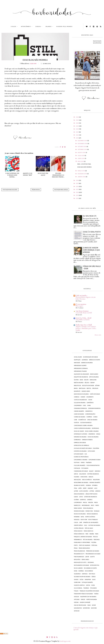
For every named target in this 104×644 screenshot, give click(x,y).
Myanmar (77, 517)
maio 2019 (81, 161)
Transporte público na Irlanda (83, 594)
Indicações (77, 480)
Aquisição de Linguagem (81, 374)
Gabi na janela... (82, 296)
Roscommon (89, 571)
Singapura (88, 579)
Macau (85, 502)
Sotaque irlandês (87, 582)
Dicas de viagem (79, 431)
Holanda (77, 477)
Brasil (76, 388)
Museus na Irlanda (80, 514)
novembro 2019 (83, 144)
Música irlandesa (92, 514)
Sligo (94, 579)
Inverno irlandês (95, 482)
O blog (13, 26)
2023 (77, 126)
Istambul (95, 485)
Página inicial (36, 190)
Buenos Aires (86, 391)
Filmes (83, 463)
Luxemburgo (78, 502)
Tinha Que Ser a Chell (84, 325)
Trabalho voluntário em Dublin (89, 591)
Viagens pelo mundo (64, 26)
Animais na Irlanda (87, 363)
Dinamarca (92, 434)
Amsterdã (77, 363)
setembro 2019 (82, 149)
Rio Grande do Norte (90, 568)
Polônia (94, 542)
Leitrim (76, 491)
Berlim (92, 383)
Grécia (76, 474)
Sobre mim (33, 64)
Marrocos (77, 505)
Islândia (88, 485)
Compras (89, 417)
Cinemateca (89, 411)
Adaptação (77, 360)
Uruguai (76, 597)
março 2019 (81, 171)
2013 (77, 195)
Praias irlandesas (79, 551)
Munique (97, 511)
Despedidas (95, 428)
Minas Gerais (78, 508)
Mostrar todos (98, 335)
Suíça (93, 585)
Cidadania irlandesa (94, 408)
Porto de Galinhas (85, 545)
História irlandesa (93, 474)
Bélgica (87, 383)
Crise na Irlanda (92, 420)
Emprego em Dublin (80, 443)
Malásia (91, 502)
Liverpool (83, 500)
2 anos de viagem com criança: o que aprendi (91, 250)
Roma (76, 571)
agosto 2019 (82, 153)
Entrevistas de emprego (82, 445)
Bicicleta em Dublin (88, 385)
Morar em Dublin (79, 511)
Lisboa (76, 497)
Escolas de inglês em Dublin (83, 448)
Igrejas (91, 477)
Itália (76, 488)
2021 (77, 132)
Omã (81, 522)
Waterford (86, 608)
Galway (91, 471)
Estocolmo (91, 451)
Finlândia (89, 463)
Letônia (92, 491)
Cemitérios (90, 403)
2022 (77, 129)
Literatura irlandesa (90, 497)
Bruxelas (95, 388)
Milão (97, 505)
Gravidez (97, 471)
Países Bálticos (88, 531)
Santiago (85, 574)
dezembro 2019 (83, 141)
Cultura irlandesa (86, 423)
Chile (84, 405)
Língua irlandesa (79, 494)
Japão (80, 488)
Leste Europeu (84, 491)
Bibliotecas (77, 385)
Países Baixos (78, 531)
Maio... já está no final (84, 164)
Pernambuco (78, 540)
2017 (77, 183)
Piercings (97, 540)
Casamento (90, 397)
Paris (97, 534)
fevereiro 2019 (82, 174)
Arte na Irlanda (94, 377)
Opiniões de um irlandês (91, 522)
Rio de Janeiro (78, 568)
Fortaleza (77, 468)
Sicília (82, 579)
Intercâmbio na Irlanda (81, 482)
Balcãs (86, 380)
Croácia (76, 423)
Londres (90, 500)
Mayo (93, 505)
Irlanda (48, 26)
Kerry (85, 488)
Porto (76, 545)
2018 (77, 180)
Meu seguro (79, 306)
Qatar (87, 557)
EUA (86, 454)
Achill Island (78, 357)
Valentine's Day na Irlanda (88, 597)
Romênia (81, 571)
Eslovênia (96, 448)
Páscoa (95, 537)
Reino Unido (85, 560)
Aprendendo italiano (80, 371)
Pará (87, 534)
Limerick (98, 491)
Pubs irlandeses (79, 557)
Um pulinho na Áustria (83, 320)
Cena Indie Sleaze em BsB (84, 313)
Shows (76, 579)
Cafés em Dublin (95, 394)
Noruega (77, 520)
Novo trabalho (93, 520)
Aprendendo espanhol (81, 368)
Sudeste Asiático (79, 585)
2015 (77, 189)
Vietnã (94, 605)
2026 (78, 117)
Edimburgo (77, 440)
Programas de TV (79, 554)
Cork (76, 420)
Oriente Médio (78, 525)
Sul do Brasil (78, 588)
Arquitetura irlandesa (81, 377)
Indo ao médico (87, 480)
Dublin (38, 26)
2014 (77, 192)
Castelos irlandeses (80, 400)
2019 (77, 138)
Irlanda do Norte (79, 485)
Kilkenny (90, 488)
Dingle (98, 434)
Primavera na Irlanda (93, 551)
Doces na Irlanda (93, 437)
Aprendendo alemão (80, 366)
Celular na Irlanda (80, 403)
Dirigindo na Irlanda (80, 437)
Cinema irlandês (79, 411)
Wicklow (77, 611)
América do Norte (95, 360)
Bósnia (97, 385)
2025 (77, 120)
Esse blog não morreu (84, 167)
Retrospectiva (95, 565)
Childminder (78, 405)
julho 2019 (81, 155)
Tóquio (76, 591)
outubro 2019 (82, 147)
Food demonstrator (93, 465)
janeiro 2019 (82, 177)
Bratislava (82, 388)
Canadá (83, 397)
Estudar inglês (79, 454)
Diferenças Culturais (81, 434)
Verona (76, 602)
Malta (96, 502)
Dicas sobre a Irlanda (92, 431)
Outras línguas (79, 528)
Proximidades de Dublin (93, 554)
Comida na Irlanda (80, 417)
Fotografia (85, 468)
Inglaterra (96, 480)
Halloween (83, 474)
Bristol (89, 388)
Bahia (81, 380)
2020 (78, 135)
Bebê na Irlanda (79, 383)
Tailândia (86, 588)
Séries (94, 577)
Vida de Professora (80, 605)
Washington (78, 608)
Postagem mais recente (10, 190)
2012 (77, 198)
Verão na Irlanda (92, 599)
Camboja (77, 397)
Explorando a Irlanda (81, 460)
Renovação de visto (80, 562)
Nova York (84, 520)
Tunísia (96, 594)
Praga (76, 548)
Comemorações (90, 414)
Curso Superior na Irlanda (82, 428)
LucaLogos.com (65, 641)
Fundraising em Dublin (81, 471)
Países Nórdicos (79, 534)
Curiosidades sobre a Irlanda (83, 425)
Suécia (88, 585)
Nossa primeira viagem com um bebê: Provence (86, 298)
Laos (96, 488)
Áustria (76, 380)
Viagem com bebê (85, 602)
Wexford (94, 608)
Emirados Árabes (87, 440)
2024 (77, 123)
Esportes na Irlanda (80, 451)
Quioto (92, 557)
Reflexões (77, 560)
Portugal (94, 545)
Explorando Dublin (94, 460)
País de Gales (89, 528)
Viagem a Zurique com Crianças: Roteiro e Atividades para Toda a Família (86, 328)
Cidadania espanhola (80, 408)
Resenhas (91, 562)
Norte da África (90, 517)
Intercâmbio (26, 26)
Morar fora (89, 511)
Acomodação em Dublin (90, 357)
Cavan (90, 400)
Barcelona (93, 380)
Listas (81, 497)
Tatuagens (93, 588)
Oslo (86, 525)
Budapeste (77, 391)
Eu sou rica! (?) (90, 216)
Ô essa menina (81, 304)
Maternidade (86, 505)
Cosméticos (82, 420)
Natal (82, 517)
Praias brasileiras (84, 548)
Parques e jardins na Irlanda (83, 537)
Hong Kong (84, 477)
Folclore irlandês (80, 465)
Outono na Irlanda (94, 525)
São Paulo (92, 574)
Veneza (83, 599)
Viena (89, 605)
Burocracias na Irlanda (81, 394)
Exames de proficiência (81, 457)
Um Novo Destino (82, 311)
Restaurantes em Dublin (81, 565)
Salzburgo (77, 574)
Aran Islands (94, 374)
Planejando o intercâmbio (82, 542)
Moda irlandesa (88, 508)
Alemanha (85, 360)
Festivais (77, 463)
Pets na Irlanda (88, 540)
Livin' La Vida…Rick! (84, 318)
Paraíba (92, 534)
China (89, 405)
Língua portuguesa (91, 494)
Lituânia (76, 500)
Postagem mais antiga (61, 190)
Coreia (95, 417)
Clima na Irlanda (79, 414)
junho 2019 (81, 158)
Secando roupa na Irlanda (82, 577)
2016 (77, 186)
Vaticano (77, 599)
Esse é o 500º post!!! (92, 232)
